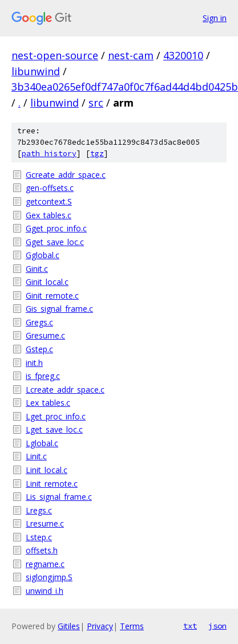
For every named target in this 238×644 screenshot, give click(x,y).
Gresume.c (45, 335)
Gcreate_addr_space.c (66, 175)
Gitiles (69, 626)
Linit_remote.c (52, 484)
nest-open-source (55, 55)
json (217, 626)
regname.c (45, 564)
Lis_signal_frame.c (59, 497)
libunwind (36, 71)
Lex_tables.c (48, 403)
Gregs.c (39, 322)
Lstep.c (39, 537)
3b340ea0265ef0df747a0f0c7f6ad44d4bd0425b (125, 87)
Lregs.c (39, 510)
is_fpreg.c (43, 376)
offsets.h (42, 550)
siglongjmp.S (49, 577)
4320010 (183, 55)
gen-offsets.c (50, 188)
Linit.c (36, 456)
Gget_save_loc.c (55, 242)
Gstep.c (39, 349)
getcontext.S (49, 201)
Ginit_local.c (47, 282)
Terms (132, 626)
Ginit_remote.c (52, 295)
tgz (97, 154)
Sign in (215, 18)
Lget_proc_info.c (56, 416)
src (96, 103)
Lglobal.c (42, 443)
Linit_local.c (47, 470)
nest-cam (131, 55)
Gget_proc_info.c (56, 228)
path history (49, 154)
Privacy (100, 626)
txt (190, 626)
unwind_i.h (45, 591)
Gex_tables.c (49, 215)
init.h (34, 363)
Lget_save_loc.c (54, 429)
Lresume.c (45, 523)
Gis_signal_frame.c (59, 309)
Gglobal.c (43, 255)
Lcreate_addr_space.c (65, 390)
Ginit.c (37, 269)
